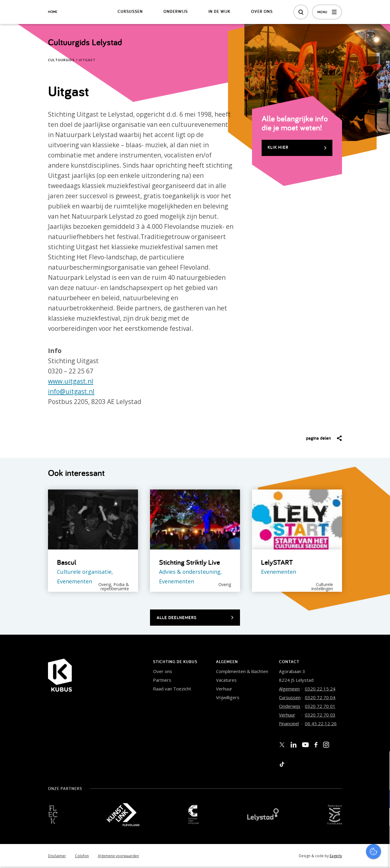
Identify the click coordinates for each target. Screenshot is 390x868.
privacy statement (360, 779)
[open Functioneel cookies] (380, 800)
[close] (381, 762)
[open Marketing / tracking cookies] (380, 818)
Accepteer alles (339, 839)
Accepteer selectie (339, 857)
